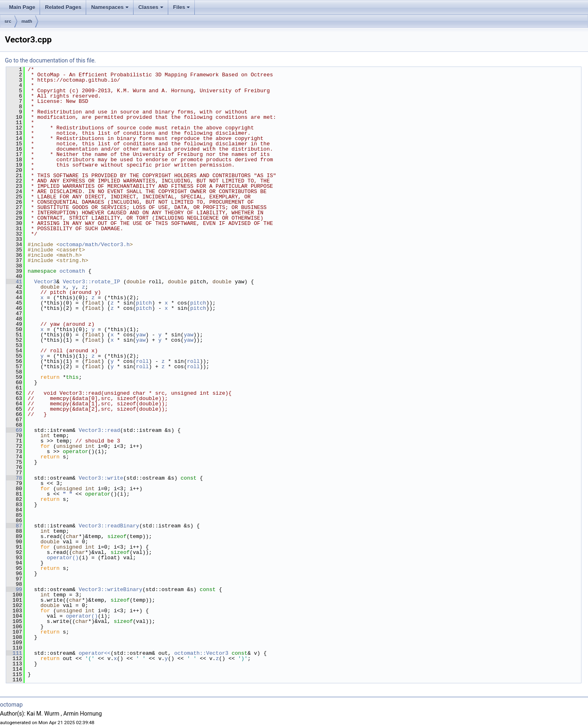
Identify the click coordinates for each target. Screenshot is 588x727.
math (27, 21)
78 (14, 478)
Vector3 (45, 282)
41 (14, 282)
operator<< (95, 653)
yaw (141, 335)
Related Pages (63, 7)
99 (14, 589)
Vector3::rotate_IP (91, 282)
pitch (144, 303)
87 (14, 526)
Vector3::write (101, 478)
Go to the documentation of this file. (50, 60)
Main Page (22, 7)
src (8, 21)
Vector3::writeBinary (111, 589)
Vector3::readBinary (109, 526)
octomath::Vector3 (202, 653)
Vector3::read (99, 430)
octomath (72, 271)
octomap (11, 705)
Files (182, 7)
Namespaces (110, 7)
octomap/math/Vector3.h (95, 245)
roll (142, 361)
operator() (63, 558)
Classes (151, 7)
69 (14, 430)
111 (14, 653)
